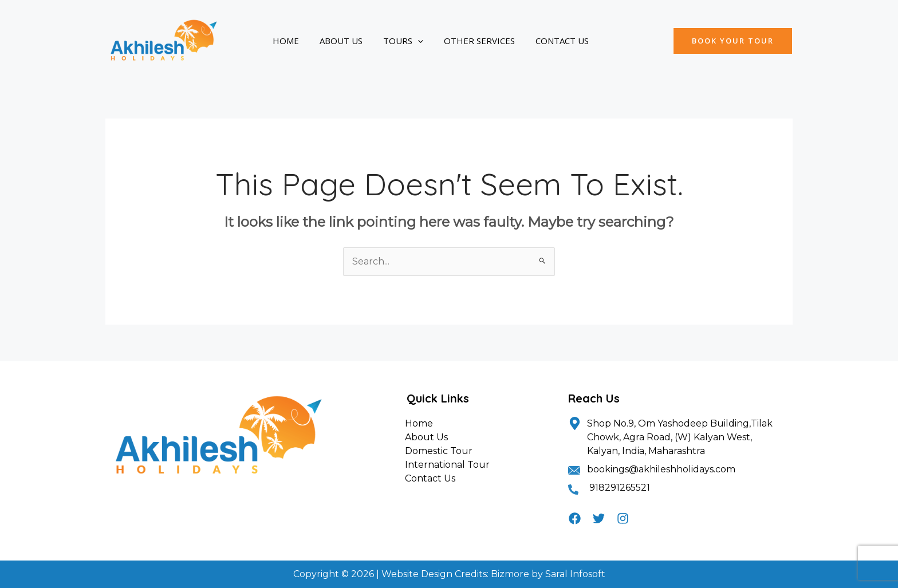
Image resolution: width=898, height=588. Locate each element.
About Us (331, 41)
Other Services (455, 41)
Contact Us (531, 41)
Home (282, 41)
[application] (401, 41)
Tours (386, 41)
